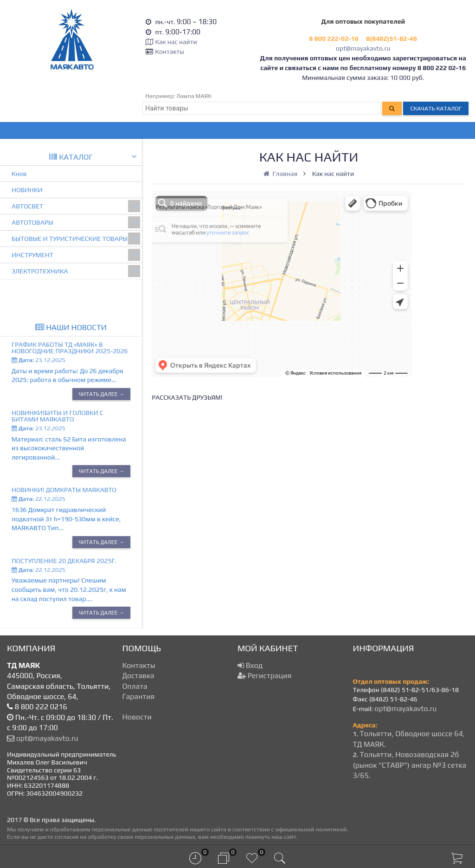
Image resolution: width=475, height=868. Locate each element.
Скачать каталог (436, 108)
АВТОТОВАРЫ (76, 222)
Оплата (135, 686)
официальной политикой (311, 829)
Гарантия (139, 696)
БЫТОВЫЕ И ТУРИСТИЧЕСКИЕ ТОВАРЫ (76, 239)
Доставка (138, 676)
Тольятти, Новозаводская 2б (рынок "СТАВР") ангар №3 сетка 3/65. (410, 765)
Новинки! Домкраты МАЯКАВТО (64, 490)
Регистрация (264, 676)
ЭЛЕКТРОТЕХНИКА (76, 271)
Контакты (169, 52)
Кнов (19, 174)
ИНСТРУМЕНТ (76, 255)
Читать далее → (101, 394)
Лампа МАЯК (194, 96)
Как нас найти (176, 42)
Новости (137, 717)
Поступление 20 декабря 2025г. (64, 561)
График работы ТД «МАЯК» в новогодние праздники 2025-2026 (70, 348)
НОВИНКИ (27, 190)
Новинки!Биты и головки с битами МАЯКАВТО (58, 416)
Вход (250, 665)
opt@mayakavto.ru (363, 48)
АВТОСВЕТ (76, 206)
